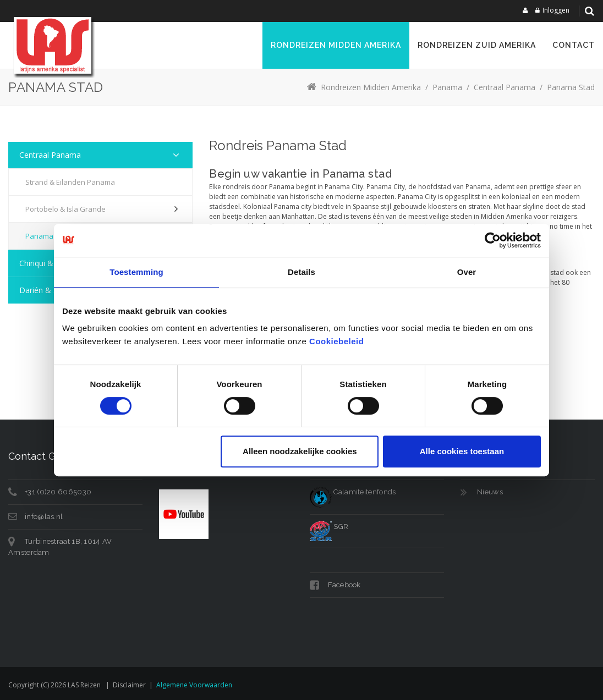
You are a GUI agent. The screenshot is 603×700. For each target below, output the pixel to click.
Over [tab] (467, 272)
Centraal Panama (50, 155)
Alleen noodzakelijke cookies (300, 451)
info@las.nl (44, 517)
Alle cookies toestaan (462, 451)
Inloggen (556, 10)
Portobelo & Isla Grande (65, 209)
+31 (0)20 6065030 (58, 492)
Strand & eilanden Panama (70, 182)
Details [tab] (301, 272)
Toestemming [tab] (136, 272)
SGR (329, 527)
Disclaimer (129, 685)
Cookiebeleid (336, 341)
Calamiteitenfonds (353, 492)
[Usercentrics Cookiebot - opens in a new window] (493, 240)
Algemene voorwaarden (194, 685)
